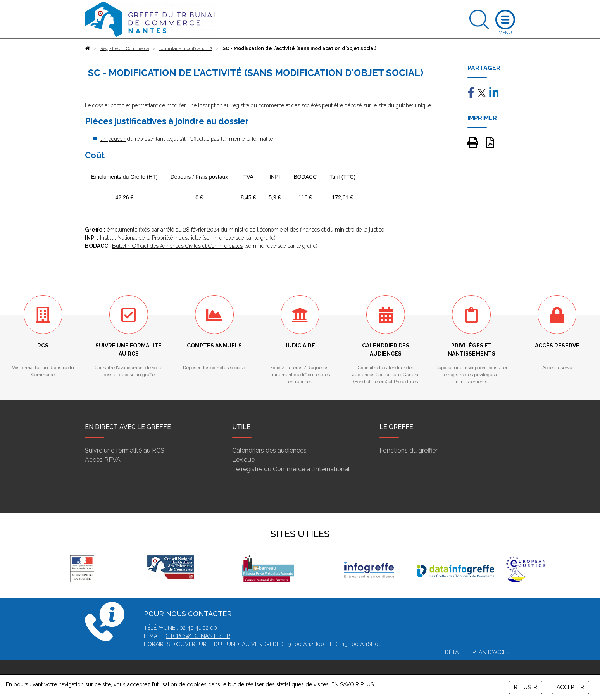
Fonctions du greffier (409, 450)
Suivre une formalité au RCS (125, 450)
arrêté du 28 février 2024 (190, 230)
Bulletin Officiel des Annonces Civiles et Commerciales (177, 246)
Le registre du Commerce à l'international (291, 469)
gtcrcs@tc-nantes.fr (198, 636)
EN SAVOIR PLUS (353, 684)
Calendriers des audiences (269, 450)
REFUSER (526, 687)
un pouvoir (113, 139)
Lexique (243, 460)
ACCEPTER (570, 687)
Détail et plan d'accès (477, 652)
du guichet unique (409, 105)
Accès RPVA (103, 460)
